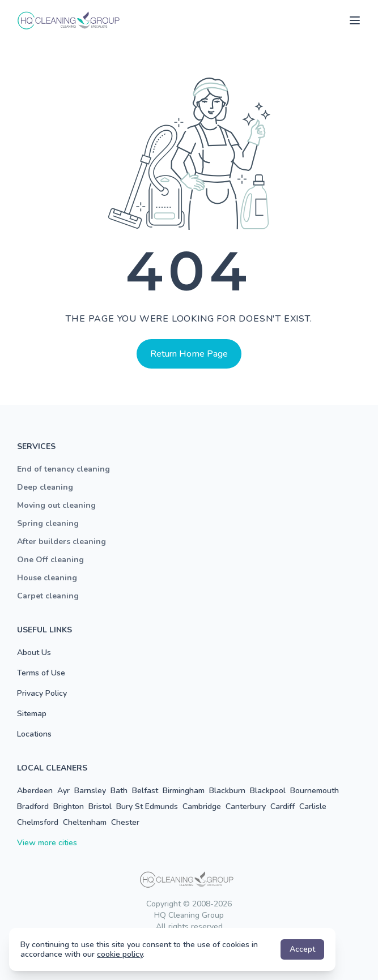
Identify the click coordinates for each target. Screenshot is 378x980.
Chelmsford (38, 822)
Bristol (100, 806)
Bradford (33, 806)
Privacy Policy (42, 693)
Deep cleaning (45, 487)
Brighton (69, 806)
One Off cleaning (50, 560)
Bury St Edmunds (147, 806)
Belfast (145, 791)
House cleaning (47, 578)
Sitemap (32, 714)
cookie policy (120, 954)
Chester (125, 822)
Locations (34, 734)
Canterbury (246, 806)
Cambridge (202, 806)
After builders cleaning (61, 542)
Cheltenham (85, 822)
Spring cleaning (48, 523)
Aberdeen (35, 791)
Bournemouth (315, 791)
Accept (302, 949)
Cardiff (283, 806)
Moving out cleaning (56, 505)
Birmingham (184, 791)
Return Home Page (189, 354)
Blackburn (227, 791)
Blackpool (268, 791)
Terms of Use (41, 673)
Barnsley (90, 791)
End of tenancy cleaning (63, 469)
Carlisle (313, 806)
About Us (34, 652)
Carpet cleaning (48, 596)
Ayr (63, 791)
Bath (119, 791)
